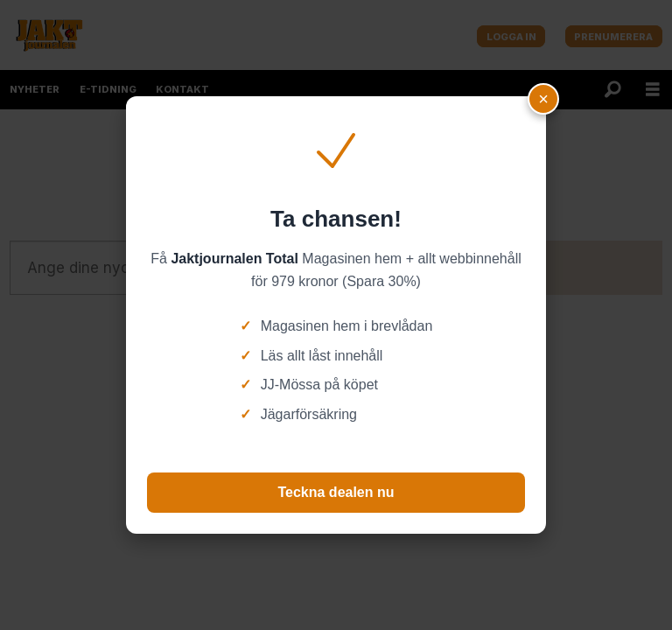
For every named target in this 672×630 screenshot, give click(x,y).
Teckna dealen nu (336, 492)
